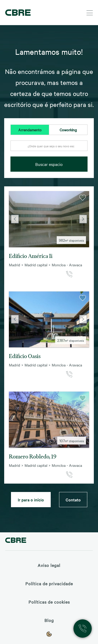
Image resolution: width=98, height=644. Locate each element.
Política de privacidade (49, 583)
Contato (73, 500)
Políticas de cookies (49, 602)
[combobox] (49, 149)
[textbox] (49, 146)
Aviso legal (49, 565)
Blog (49, 620)
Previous (15, 219)
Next (83, 219)
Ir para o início (31, 500)
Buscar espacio (49, 164)
